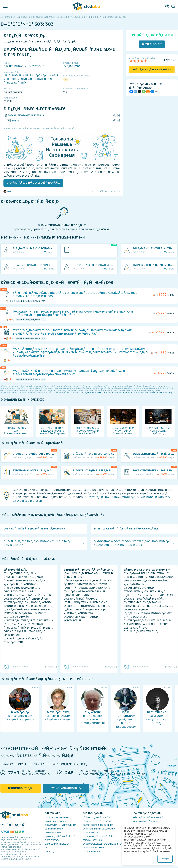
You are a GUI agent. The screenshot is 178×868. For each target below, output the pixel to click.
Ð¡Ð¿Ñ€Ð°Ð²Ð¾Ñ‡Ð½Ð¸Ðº (57, 844)
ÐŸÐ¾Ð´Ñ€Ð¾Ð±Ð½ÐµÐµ (66, 788)
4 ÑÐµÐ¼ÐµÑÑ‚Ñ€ (41, 79)
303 (66, 79)
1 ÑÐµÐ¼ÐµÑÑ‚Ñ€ (16, 75)
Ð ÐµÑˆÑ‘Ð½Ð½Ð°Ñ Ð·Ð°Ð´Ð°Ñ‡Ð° (25, 66)
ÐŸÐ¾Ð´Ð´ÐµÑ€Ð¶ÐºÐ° (94, 848)
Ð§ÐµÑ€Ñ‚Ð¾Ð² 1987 (13, 92)
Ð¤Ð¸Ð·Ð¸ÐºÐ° (72, 66)
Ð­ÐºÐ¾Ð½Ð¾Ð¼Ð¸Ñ (55, 829)
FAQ (47, 848)
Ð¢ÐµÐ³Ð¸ (49, 851)
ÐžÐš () (165, 859)
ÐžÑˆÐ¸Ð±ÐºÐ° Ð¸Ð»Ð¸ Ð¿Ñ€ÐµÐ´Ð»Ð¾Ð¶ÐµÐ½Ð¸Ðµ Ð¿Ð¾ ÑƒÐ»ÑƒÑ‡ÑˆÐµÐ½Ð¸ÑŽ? (39, 128)
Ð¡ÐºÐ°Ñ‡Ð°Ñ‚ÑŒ (152, 44)
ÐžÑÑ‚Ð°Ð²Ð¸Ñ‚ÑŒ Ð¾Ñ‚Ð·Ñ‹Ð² (152, 70)
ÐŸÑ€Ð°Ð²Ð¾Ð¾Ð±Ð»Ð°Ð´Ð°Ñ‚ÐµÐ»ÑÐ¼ (103, 844)
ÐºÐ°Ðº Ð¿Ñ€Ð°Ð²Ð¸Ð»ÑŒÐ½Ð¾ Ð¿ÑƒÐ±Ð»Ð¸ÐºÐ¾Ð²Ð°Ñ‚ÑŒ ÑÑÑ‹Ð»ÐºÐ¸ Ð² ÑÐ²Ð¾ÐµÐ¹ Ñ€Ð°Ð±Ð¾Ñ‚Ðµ (125, 393)
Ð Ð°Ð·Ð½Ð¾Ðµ (52, 840)
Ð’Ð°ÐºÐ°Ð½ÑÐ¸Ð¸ (92, 851)
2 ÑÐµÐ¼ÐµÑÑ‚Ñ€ (42, 75)
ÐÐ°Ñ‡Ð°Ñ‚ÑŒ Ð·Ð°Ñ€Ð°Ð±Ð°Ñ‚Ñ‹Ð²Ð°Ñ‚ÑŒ (33, 183)
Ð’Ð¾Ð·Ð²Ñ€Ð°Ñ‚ (91, 833)
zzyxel (8, 191)
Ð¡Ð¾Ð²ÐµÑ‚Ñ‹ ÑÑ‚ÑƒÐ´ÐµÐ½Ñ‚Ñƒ (61, 825)
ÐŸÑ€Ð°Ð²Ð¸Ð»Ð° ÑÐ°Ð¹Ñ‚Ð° (97, 817)
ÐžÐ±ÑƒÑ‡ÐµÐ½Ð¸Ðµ (21, 788)
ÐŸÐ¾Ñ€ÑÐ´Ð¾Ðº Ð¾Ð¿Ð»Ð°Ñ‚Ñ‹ (99, 829)
